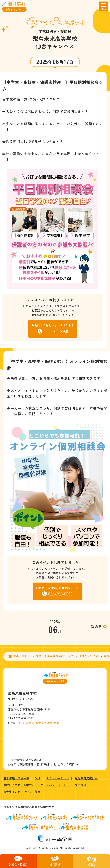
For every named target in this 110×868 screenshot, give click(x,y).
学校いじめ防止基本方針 (19, 785)
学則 (38, 778)
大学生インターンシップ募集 (22, 792)
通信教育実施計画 (86, 778)
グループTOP (22, 656)
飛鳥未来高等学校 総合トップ (54, 656)
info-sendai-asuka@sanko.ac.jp (39, 722)
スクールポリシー (58, 778)
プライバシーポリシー (55, 785)
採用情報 (80, 785)
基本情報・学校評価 (16, 778)
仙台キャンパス (89, 656)
